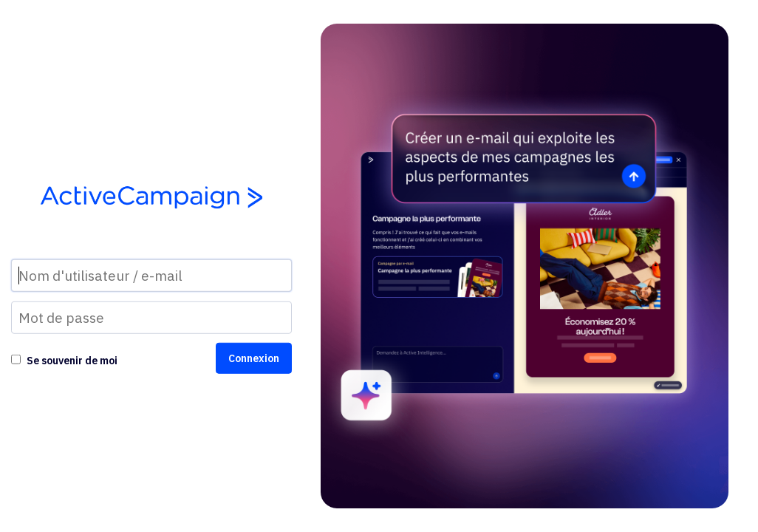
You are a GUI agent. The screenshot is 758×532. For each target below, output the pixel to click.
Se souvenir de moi (72, 361)
